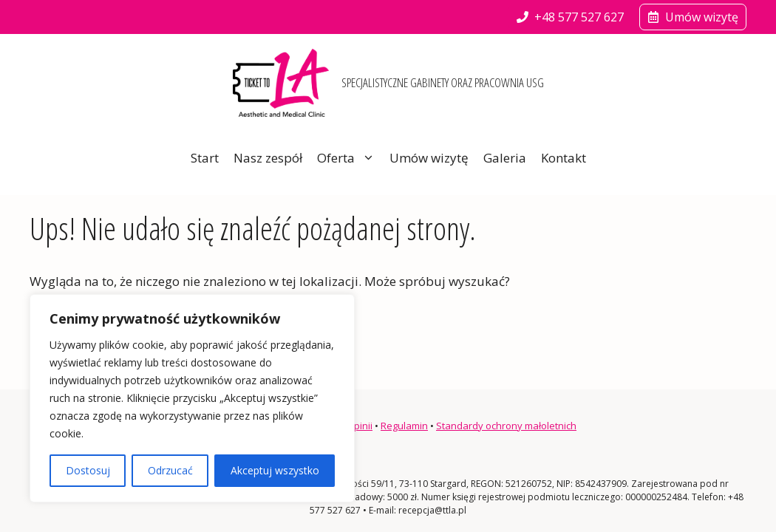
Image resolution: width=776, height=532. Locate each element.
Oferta (350, 158)
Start (205, 158)
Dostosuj (88, 470)
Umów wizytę (429, 158)
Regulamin (404, 426)
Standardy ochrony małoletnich (506, 426)
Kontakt (564, 158)
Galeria (505, 158)
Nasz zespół (268, 158)
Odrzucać (170, 470)
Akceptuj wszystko (275, 470)
